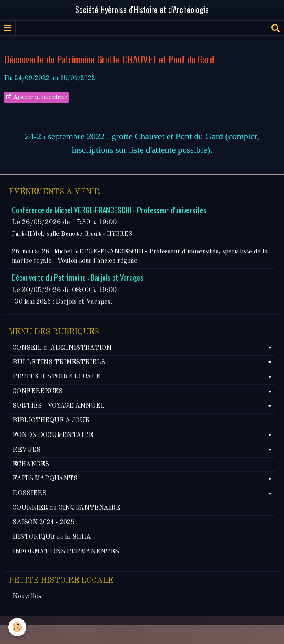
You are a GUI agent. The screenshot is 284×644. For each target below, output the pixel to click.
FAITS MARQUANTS (45, 479)
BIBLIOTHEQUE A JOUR (51, 421)
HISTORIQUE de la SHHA (52, 537)
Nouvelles (27, 596)
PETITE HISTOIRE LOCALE (56, 377)
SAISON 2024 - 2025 (43, 523)
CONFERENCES (38, 391)
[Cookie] (17, 627)
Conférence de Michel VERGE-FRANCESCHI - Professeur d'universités (109, 210)
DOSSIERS (29, 493)
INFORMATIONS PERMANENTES (66, 552)
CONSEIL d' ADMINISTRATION (62, 348)
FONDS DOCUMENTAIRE (53, 435)
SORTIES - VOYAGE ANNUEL (59, 406)
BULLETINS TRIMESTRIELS (59, 363)
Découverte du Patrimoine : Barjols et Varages (78, 278)
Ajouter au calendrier (36, 97)
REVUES (27, 450)
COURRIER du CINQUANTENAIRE (66, 508)
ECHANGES (31, 465)
